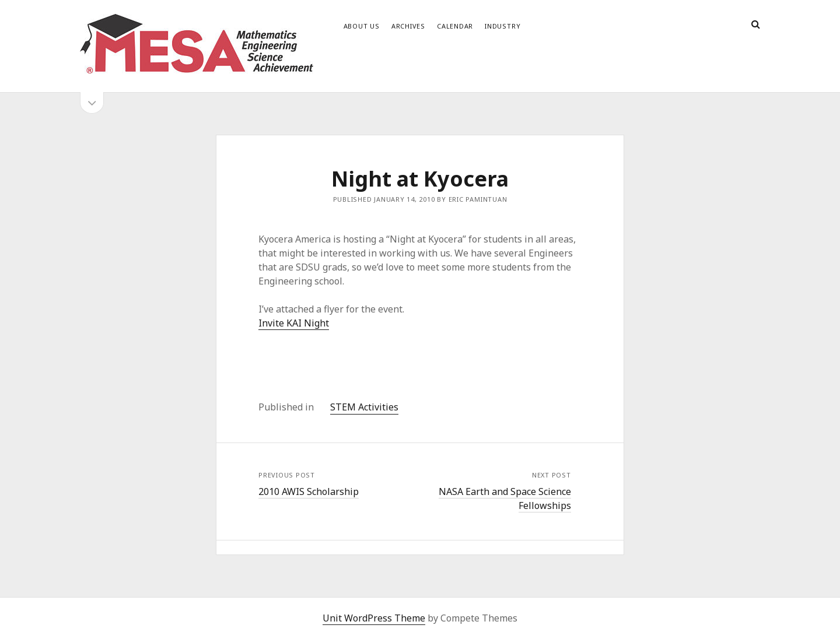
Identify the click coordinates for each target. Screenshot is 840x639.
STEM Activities (364, 407)
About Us (362, 26)
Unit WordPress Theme (374, 618)
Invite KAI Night (294, 323)
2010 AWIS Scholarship (309, 491)
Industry (503, 26)
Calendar (455, 26)
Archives (408, 26)
